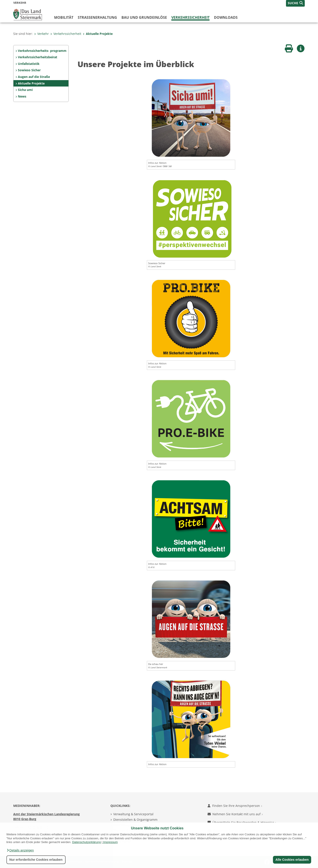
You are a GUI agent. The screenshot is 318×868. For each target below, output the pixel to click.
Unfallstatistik (29, 64)
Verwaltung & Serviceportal (133, 814)
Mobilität (64, 17)
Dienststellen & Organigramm (135, 820)
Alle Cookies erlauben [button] (292, 860)
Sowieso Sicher (29, 70)
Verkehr (42, 34)
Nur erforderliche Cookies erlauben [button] (36, 860)
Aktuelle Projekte (98, 34)
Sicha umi (25, 90)
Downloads (226, 17)
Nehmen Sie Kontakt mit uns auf (235, 814)
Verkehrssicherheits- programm (42, 51)
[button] (20, 850)
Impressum (110, 842)
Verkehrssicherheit (190, 17)
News (22, 96)
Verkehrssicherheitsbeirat (38, 57)
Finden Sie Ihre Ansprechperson (235, 806)
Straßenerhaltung (97, 17)
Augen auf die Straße (34, 77)
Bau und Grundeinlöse (144, 17)
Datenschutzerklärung (87, 842)
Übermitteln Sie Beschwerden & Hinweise (242, 822)
